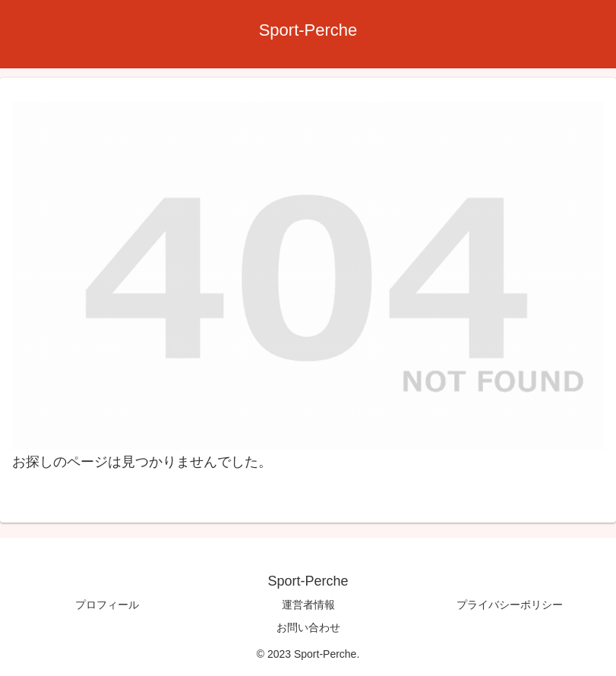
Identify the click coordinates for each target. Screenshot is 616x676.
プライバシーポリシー (510, 605)
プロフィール (107, 605)
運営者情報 (308, 605)
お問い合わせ (308, 627)
